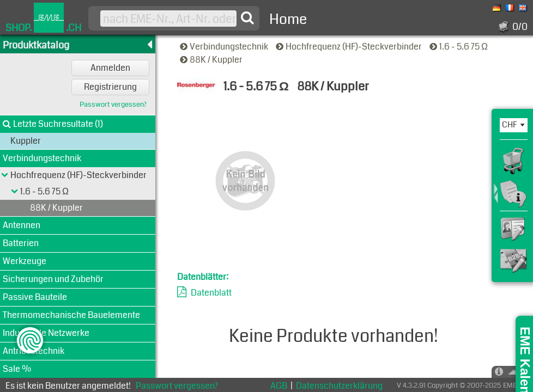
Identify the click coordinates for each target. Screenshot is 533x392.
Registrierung (110, 87)
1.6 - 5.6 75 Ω (459, 47)
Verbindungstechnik (225, 47)
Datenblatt (211, 293)
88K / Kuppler (212, 60)
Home (288, 19)
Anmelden (110, 68)
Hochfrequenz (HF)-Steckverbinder (350, 47)
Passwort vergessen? (113, 105)
